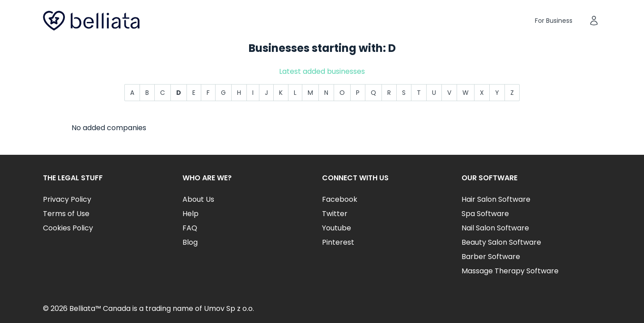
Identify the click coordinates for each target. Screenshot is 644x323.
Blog (190, 242)
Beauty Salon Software (501, 242)
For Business (554, 21)
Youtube (337, 228)
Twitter (335, 214)
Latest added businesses (322, 71)
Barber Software (491, 257)
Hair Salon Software (496, 199)
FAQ (190, 228)
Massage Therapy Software (510, 271)
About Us (198, 199)
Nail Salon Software (495, 228)
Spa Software (485, 214)
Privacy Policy (67, 199)
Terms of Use (66, 214)
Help (191, 214)
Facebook (340, 199)
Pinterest (338, 242)
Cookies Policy (68, 228)
